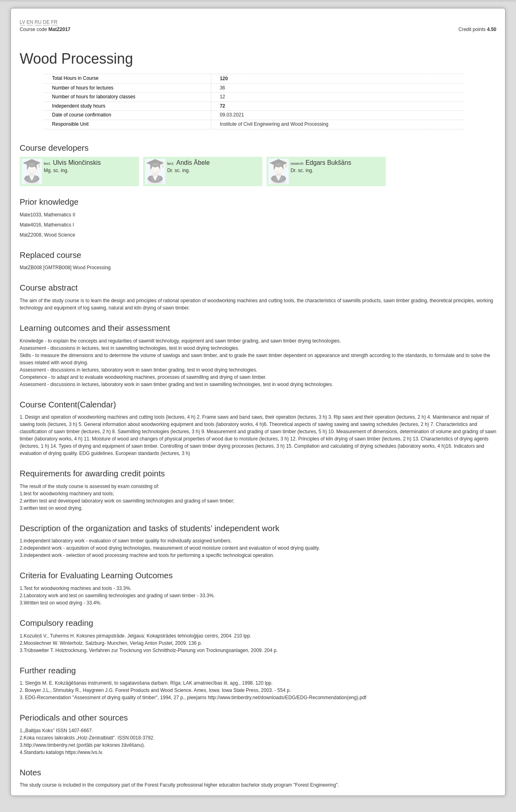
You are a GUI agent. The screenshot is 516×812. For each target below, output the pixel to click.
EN (30, 22)
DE (47, 22)
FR (54, 22)
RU (38, 22)
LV (23, 22)
